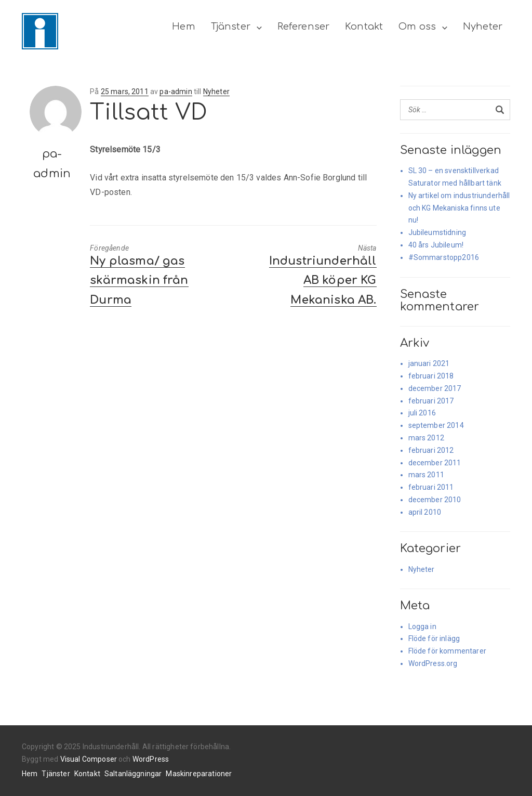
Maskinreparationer (199, 774)
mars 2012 (426, 438)
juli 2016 (422, 413)
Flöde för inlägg (434, 638)
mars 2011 (426, 475)
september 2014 (436, 425)
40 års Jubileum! (436, 245)
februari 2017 (431, 401)
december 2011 (435, 463)
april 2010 (425, 512)
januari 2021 (429, 363)
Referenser (304, 27)
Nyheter (483, 27)
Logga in (422, 627)
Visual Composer (89, 759)
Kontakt (364, 27)
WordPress (151, 759)
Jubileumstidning (437, 232)
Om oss (417, 27)
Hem (183, 27)
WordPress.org (433, 663)
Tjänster (231, 27)
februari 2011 (431, 487)
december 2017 (435, 388)
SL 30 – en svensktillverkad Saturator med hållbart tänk (455, 177)
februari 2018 (431, 376)
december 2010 (435, 500)
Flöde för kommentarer (447, 651)
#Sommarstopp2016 (444, 257)
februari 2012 (431, 450)
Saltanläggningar (133, 774)
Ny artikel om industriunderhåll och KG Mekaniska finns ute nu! (459, 208)
